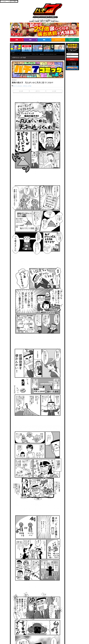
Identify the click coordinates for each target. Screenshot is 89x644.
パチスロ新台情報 (72, 63)
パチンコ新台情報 (72, 65)
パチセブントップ (15, 54)
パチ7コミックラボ (35, 54)
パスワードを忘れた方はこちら (72, 62)
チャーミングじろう (18, 86)
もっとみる (12, 52)
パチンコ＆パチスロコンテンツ (25, 54)
